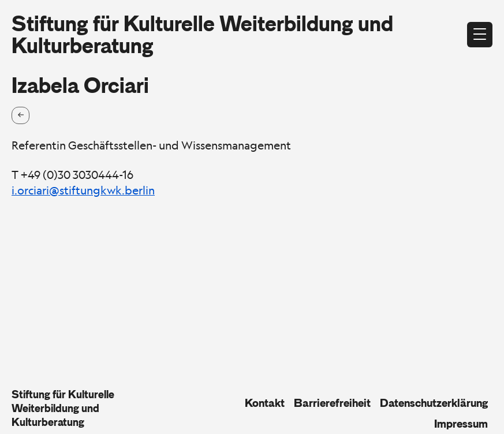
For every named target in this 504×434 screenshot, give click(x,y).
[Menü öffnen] (480, 35)
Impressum (461, 424)
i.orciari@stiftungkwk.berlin (83, 190)
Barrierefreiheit (332, 403)
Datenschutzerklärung (434, 403)
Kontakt (265, 403)
